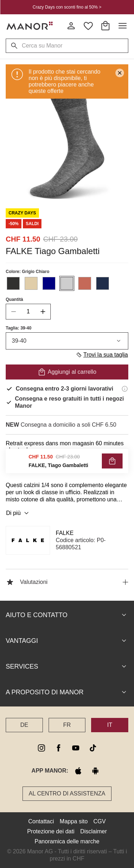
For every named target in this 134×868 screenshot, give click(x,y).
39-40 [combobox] (67, 341)
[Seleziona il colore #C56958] (85, 283)
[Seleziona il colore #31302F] (13, 283)
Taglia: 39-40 (19, 328)
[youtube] (76, 748)
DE (24, 725)
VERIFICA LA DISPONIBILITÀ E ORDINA (67, 466)
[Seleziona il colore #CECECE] (67, 283)
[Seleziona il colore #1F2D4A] (103, 283)
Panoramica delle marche (67, 841)
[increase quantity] (43, 312)
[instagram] (41, 748)
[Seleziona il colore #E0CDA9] (31, 283)
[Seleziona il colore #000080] (49, 283)
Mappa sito (74, 821)
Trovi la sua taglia (102, 355)
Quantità (14, 299)
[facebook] (59, 748)
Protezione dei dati (51, 831)
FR (67, 725)
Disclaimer (93, 831)
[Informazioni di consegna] (125, 389)
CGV (100, 821)
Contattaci (41, 821)
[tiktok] (93, 748)
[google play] (95, 771)
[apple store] (78, 771)
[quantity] (28, 312)
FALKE (65, 533)
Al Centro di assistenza (67, 793)
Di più (18, 513)
